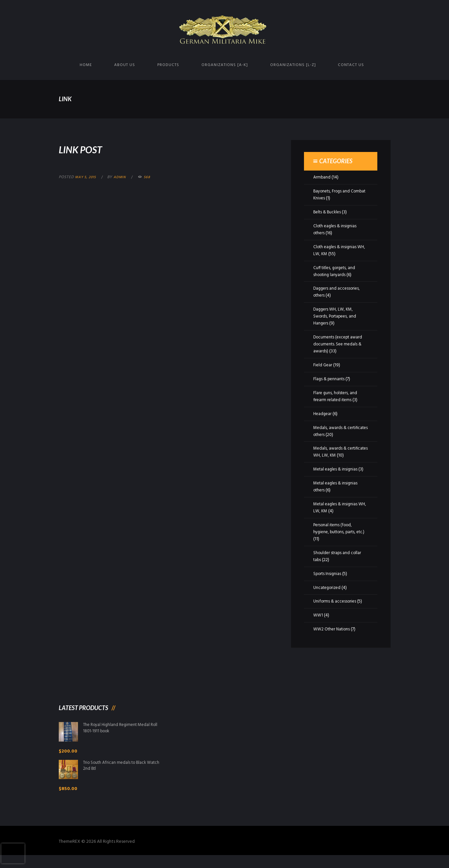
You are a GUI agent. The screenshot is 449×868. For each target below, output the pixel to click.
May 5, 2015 (87, 178)
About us (125, 65)
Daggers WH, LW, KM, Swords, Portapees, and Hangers (337, 316)
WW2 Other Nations (333, 636)
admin (123, 178)
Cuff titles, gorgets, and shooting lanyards (336, 271)
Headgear (323, 414)
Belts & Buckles (328, 212)
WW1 (318, 622)
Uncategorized (328, 595)
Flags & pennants (330, 379)
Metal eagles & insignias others (337, 494)
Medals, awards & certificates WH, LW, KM (337, 452)
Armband (322, 177)
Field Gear (323, 365)
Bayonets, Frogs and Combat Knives (333, 195)
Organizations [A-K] (225, 65)
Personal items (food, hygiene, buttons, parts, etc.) (337, 539)
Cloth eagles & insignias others (336, 230)
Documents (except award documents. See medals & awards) (340, 344)
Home (86, 65)
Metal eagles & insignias (337, 476)
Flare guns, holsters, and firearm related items (337, 397)
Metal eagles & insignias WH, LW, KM (337, 515)
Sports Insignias (328, 581)
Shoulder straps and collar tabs (338, 563)
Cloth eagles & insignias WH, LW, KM (336, 251)
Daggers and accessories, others (338, 292)
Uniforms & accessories (336, 608)
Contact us (351, 65)
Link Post (90, 148)
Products (168, 65)
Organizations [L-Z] (293, 65)
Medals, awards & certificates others (332, 431)
